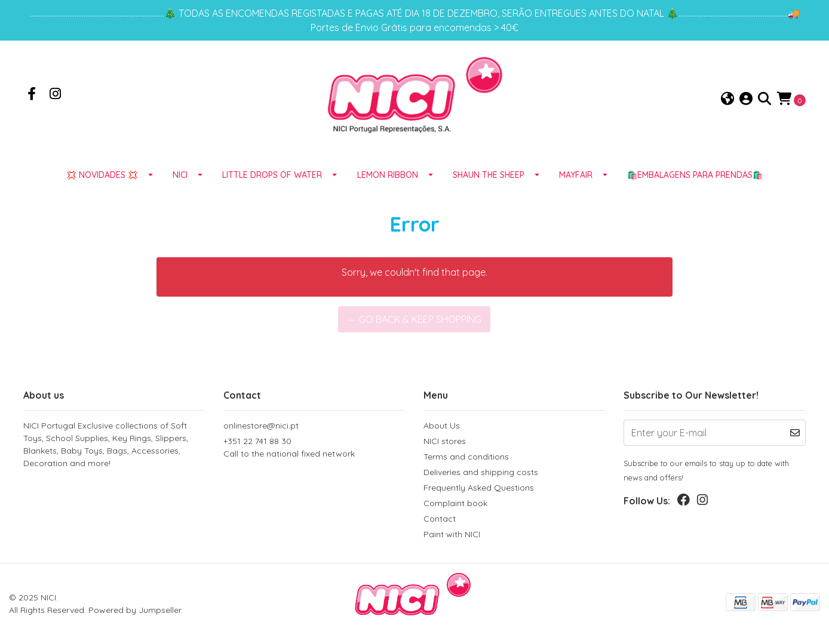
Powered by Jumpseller (135, 610)
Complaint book (455, 503)
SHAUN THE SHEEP (489, 175)
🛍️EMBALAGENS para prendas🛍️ (695, 175)
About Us (442, 426)
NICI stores (445, 441)
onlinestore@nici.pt (261, 426)
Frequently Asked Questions (479, 488)
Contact (440, 519)
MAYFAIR (576, 175)
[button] (727, 99)
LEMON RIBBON (388, 175)
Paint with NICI (452, 534)
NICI (180, 175)
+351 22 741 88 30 (314, 448)
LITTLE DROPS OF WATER (272, 175)
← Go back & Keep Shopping (414, 319)
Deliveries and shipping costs (481, 472)
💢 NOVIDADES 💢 (102, 175)
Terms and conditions (466, 457)
